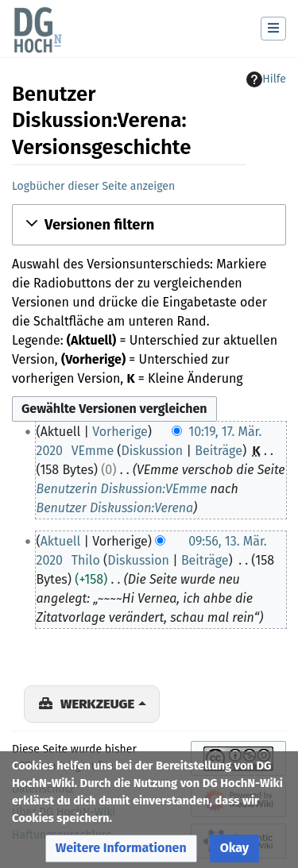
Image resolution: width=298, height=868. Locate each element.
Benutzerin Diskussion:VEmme (122, 489)
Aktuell (61, 541)
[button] (149, 225)
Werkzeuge (97, 704)
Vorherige (120, 432)
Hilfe (266, 79)
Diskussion (153, 451)
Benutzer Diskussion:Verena (115, 508)
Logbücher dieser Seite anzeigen (93, 186)
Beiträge (219, 451)
